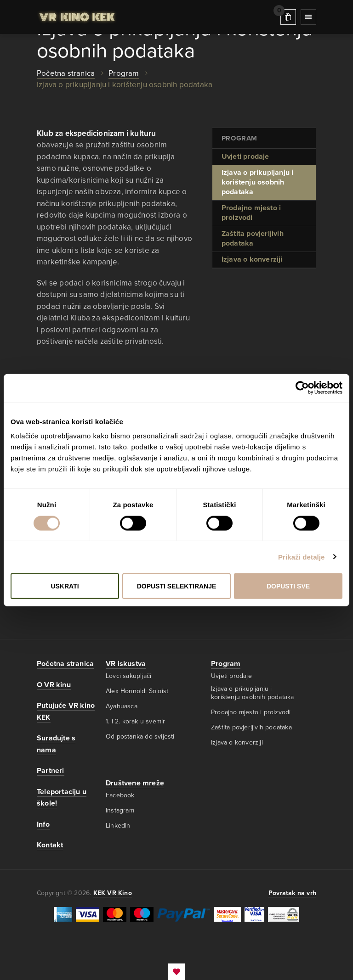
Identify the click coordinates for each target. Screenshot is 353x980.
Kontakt (50, 845)
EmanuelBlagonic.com (176, 972)
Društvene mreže (135, 783)
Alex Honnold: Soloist (137, 691)
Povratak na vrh (292, 893)
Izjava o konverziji (252, 259)
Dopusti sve (288, 586)
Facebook (120, 795)
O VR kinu (54, 685)
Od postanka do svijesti (140, 737)
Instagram (120, 810)
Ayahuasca (122, 706)
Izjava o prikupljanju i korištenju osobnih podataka (258, 182)
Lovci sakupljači (128, 676)
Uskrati (65, 586)
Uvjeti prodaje (245, 157)
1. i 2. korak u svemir (135, 721)
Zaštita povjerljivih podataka (253, 238)
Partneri (51, 771)
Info (43, 824)
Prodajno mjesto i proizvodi (251, 213)
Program (226, 664)
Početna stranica (66, 73)
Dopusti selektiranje (177, 586)
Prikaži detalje (302, 557)
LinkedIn (118, 826)
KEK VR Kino (77, 17)
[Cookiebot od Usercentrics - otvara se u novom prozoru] (302, 388)
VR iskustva (126, 664)
